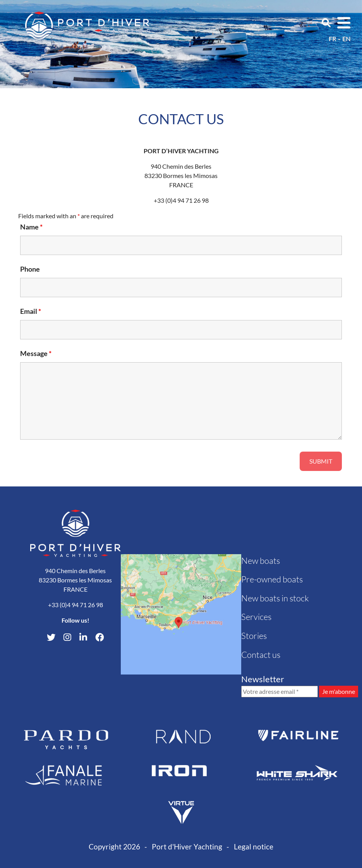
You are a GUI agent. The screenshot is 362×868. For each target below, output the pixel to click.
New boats (261, 561)
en (346, 39)
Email (31, 311)
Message (36, 353)
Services (256, 617)
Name (31, 227)
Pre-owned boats (272, 579)
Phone (30, 269)
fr (332, 39)
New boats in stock (275, 598)
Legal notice (254, 847)
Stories (254, 636)
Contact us (261, 655)
